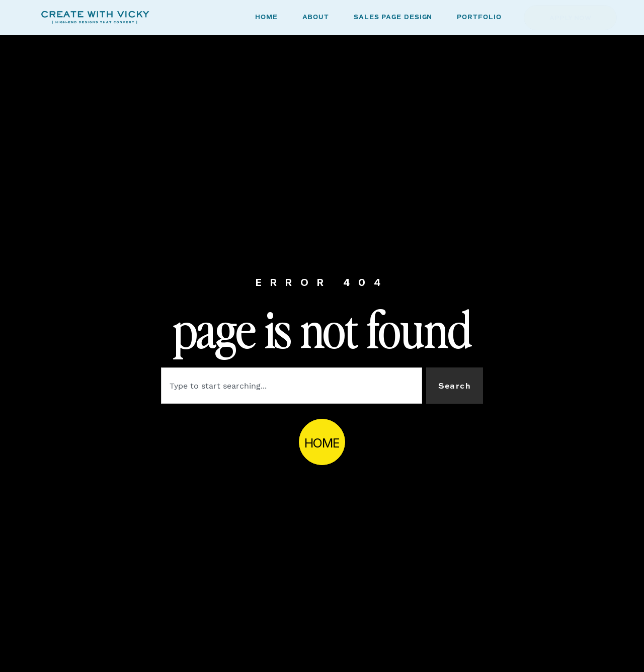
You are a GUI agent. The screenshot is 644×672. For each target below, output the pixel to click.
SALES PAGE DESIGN (393, 17)
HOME (266, 17)
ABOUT (316, 17)
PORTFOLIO (479, 17)
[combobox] (292, 386)
